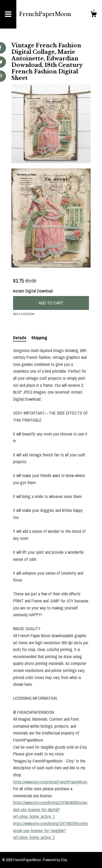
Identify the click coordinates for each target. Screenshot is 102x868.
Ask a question (24, 314)
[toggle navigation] (8, 14)
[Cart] (94, 15)
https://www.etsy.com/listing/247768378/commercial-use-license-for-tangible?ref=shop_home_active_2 (50, 830)
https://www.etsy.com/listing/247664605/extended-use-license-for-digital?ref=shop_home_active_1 (50, 809)
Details (20, 338)
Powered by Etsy (55, 860)
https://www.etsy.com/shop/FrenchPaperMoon (50, 782)
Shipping (39, 338)
